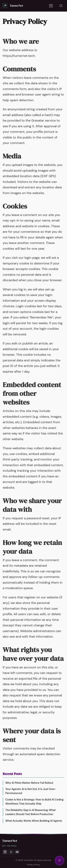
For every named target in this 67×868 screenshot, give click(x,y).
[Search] (61, 6)
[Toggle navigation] (51, 6)
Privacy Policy (33, 865)
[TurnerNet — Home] (13, 6)
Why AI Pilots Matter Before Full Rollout (29, 783)
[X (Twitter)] (11, 852)
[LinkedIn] (5, 852)
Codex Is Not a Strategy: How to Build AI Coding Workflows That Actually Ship (34, 802)
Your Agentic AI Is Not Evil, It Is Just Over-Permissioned (31, 791)
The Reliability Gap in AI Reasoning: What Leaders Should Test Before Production (30, 812)
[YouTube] (17, 852)
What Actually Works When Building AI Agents (34, 821)
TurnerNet (10, 841)
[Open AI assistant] (59, 861)
